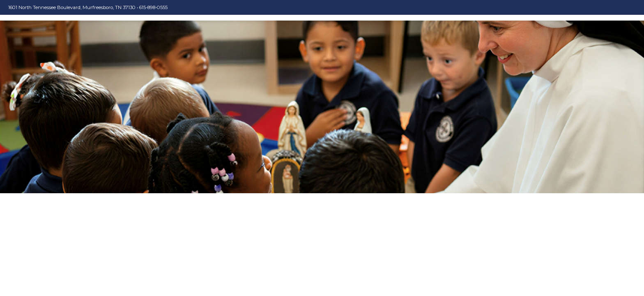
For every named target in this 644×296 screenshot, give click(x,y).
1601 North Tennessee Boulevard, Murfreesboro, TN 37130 (72, 7)
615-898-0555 (153, 7)
